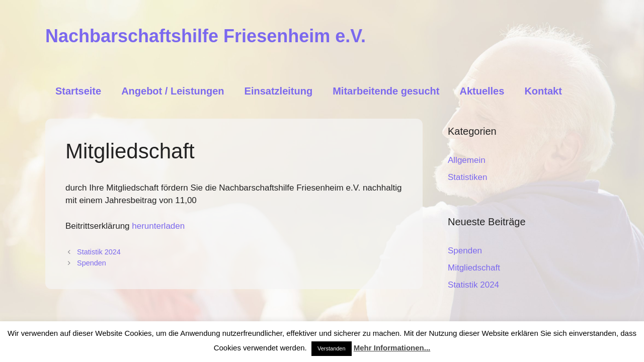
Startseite (78, 91)
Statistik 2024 (99, 252)
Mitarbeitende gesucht (386, 91)
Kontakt (543, 91)
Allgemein (467, 160)
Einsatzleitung (279, 91)
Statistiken (467, 177)
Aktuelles (482, 91)
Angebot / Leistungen (173, 91)
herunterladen (158, 226)
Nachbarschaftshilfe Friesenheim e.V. (206, 36)
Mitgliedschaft (474, 268)
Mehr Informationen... (392, 348)
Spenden (92, 263)
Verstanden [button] (332, 348)
